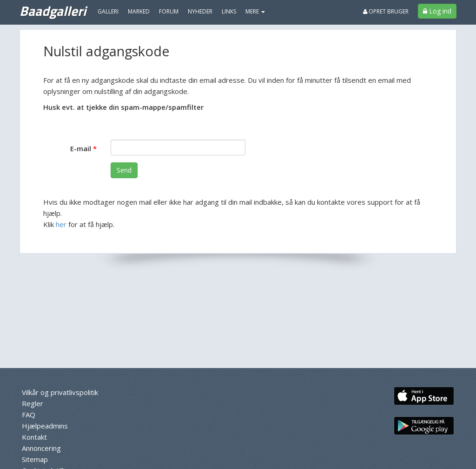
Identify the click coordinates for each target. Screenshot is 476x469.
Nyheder (200, 11)
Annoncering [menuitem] (41, 448)
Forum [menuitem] (169, 11)
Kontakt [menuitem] (34, 437)
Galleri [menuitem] (108, 11)
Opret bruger (386, 11)
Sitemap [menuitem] (35, 459)
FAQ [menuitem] (29, 415)
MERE (255, 11)
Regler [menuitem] (33, 403)
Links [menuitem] (229, 11)
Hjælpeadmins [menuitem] (45, 426)
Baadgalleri (53, 11)
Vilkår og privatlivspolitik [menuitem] (60, 392)
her (61, 224)
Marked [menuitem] (139, 11)
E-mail (81, 148)
